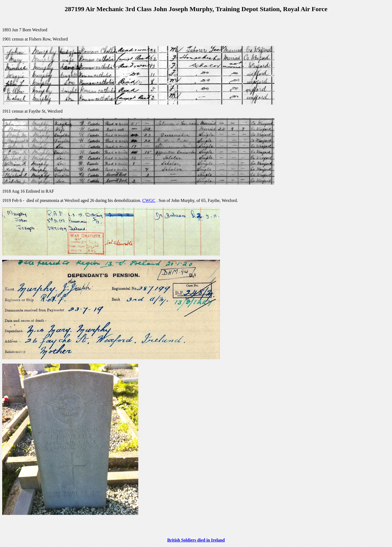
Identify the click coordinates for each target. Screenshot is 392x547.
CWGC (149, 200)
